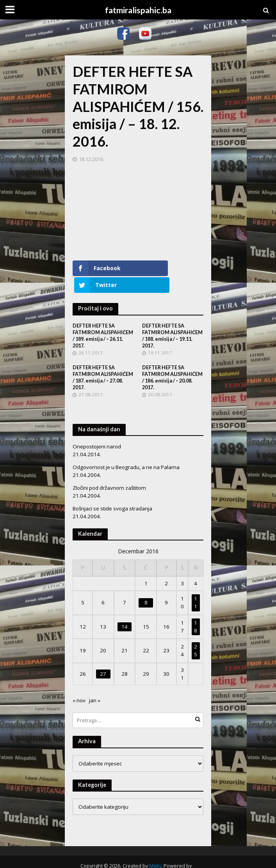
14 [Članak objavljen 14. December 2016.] (125, 610)
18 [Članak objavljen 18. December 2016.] (196, 610)
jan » (95, 684)
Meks (155, 849)
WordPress (135, 858)
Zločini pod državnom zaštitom (109, 471)
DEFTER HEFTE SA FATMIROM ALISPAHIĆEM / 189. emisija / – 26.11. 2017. (103, 319)
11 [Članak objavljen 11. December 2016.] (196, 586)
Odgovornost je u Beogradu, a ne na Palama (126, 450)
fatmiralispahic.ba (138, 10)
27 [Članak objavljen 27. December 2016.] (103, 657)
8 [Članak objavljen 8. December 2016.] (146, 586)
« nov (79, 684)
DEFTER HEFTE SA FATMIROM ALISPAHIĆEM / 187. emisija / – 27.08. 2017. (103, 361)
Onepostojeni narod (97, 430)
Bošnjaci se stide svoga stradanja (112, 492)
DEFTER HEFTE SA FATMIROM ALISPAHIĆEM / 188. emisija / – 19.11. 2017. (172, 319)
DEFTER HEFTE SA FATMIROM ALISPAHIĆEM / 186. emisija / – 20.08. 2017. (172, 361)
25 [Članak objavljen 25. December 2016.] (196, 634)
